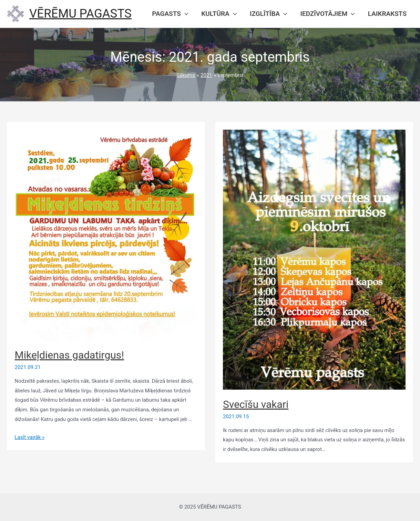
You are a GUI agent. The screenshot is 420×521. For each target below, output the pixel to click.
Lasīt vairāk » (30, 437)
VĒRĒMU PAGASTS (80, 14)
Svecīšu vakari (256, 404)
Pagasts (170, 14)
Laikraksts (387, 14)
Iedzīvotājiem (328, 14)
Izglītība (268, 14)
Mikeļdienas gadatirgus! (70, 355)
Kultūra (219, 14)
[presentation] (185, 14)
